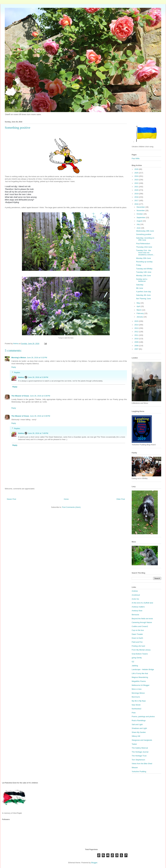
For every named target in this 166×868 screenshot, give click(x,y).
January (140, 317)
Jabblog (135, 666)
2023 (137, 180)
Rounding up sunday (144, 262)
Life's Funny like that (140, 673)
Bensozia (135, 615)
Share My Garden (139, 732)
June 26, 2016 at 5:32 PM (37, 358)
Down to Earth (137, 638)
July (138, 224)
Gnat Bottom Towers (140, 654)
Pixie (134, 713)
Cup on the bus (138, 630)
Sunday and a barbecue (142, 280)
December (141, 207)
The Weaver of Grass (20, 396)
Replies (17, 372)
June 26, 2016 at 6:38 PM (40, 396)
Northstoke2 (137, 709)
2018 (137, 197)
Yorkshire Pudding (139, 772)
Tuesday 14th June (144, 272)
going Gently (137, 658)
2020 (137, 190)
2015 (137, 321)
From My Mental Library (141, 650)
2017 (137, 200)
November (141, 210)
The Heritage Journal (140, 752)
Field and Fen (137, 642)
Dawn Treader (137, 634)
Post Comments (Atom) (71, 507)
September (141, 217)
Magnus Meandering (140, 677)
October (140, 214)
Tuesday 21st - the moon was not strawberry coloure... (145, 253)
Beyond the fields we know (142, 619)
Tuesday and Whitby (144, 269)
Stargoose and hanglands (142, 740)
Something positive (144, 234)
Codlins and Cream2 (140, 626)
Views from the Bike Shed (142, 764)
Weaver (135, 768)
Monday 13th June (143, 276)
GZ (133, 662)
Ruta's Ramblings (139, 720)
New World (136, 705)
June (139, 228)
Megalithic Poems (139, 681)
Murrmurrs (136, 697)
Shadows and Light (139, 728)
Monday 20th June (143, 258)
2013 (137, 328)
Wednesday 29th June (145, 231)
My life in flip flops (139, 701)
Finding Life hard (138, 646)
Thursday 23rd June (144, 247)
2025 (137, 173)
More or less (137, 689)
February (140, 313)
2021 (137, 187)
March (139, 310)
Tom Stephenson (138, 760)
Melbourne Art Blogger (141, 685)
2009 (137, 342)
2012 (137, 332)
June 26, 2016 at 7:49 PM (38, 433)
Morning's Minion (19, 358)
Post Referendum (143, 244)
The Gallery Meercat (140, 748)
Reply (14, 367)
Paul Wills (136, 158)
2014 (137, 325)
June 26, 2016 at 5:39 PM (38, 377)
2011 (137, 335)
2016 (137, 204)
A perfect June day (144, 292)
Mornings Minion (138, 693)
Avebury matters (138, 607)
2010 (137, 339)
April (139, 306)
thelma (21, 377)
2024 (137, 176)
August (140, 221)
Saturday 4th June (143, 295)
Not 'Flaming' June (143, 299)
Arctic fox (135, 599)
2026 (137, 169)
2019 (137, 194)
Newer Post (11, 499)
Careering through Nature (142, 622)
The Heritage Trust (139, 756)
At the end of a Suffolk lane (142, 603)
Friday (139, 265)
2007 (137, 349)
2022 (137, 183)
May (139, 303)
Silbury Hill (136, 736)
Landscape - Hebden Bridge (143, 669)
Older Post (121, 499)
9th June (140, 288)
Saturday (140, 285)
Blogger (94, 863)
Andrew (135, 591)
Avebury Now (137, 611)
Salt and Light (137, 724)
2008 (137, 346)
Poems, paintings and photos (143, 716)
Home (66, 499)
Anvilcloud (136, 595)
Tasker (134, 744)
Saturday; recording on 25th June (145, 239)
